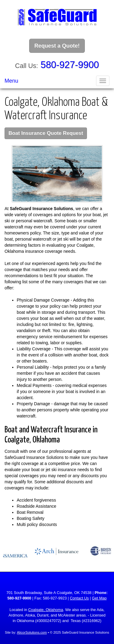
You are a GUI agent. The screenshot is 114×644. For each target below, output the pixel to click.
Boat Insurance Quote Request (46, 133)
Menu (11, 81)
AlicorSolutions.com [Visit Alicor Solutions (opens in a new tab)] (32, 632)
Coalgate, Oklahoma (46, 610)
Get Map (99, 598)
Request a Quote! (57, 46)
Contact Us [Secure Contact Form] (79, 598)
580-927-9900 (70, 65)
